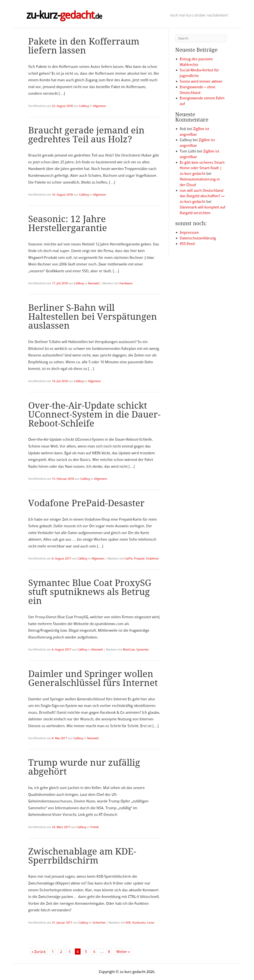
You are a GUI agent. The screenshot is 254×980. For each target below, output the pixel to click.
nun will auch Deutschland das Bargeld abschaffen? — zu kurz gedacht (202, 196)
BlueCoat (129, 650)
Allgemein (99, 106)
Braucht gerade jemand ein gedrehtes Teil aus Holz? (86, 135)
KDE (128, 923)
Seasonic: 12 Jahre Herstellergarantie (68, 224)
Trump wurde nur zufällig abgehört (84, 767)
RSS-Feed (187, 244)
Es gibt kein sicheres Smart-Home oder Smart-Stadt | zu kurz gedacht (202, 168)
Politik (95, 827)
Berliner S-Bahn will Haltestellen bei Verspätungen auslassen (93, 317)
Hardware (126, 283)
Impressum (189, 233)
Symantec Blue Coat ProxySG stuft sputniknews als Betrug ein (90, 592)
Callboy (84, 106)
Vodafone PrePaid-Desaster (86, 503)
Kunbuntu (139, 923)
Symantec (143, 650)
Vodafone (152, 559)
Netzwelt (94, 283)
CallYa (128, 559)
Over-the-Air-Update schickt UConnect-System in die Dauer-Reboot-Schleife (94, 415)
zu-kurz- (64, 15)
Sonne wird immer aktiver (201, 81)
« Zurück (39, 952)
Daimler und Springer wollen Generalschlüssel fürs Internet (93, 678)
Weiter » (123, 952)
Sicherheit (99, 923)
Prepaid (139, 559)
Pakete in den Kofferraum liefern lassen (84, 46)
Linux (151, 923)
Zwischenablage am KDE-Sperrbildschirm (82, 856)
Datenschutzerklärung (198, 238)
